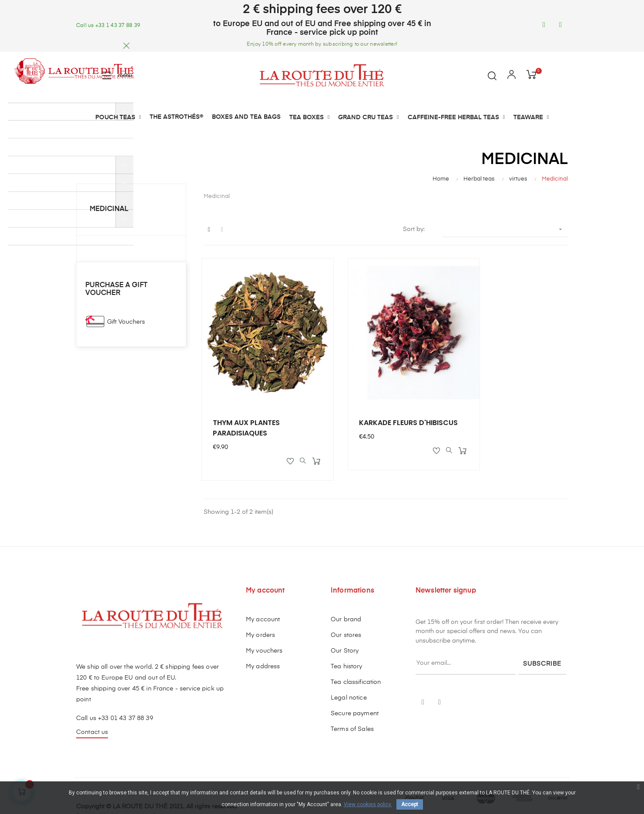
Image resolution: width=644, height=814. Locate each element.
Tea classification (356, 660)
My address (263, 644)
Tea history (347, 644)
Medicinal (109, 209)
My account (263, 597)
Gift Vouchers (126, 322)
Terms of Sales (352, 707)
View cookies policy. (368, 804)
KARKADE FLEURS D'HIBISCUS (371, 404)
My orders (260, 613)
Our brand (346, 597)
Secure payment (355, 691)
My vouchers (264, 628)
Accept (410, 804)
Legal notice (349, 675)
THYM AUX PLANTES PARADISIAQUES (248, 404)
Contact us (92, 710)
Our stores (346, 613)
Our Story (345, 628)
